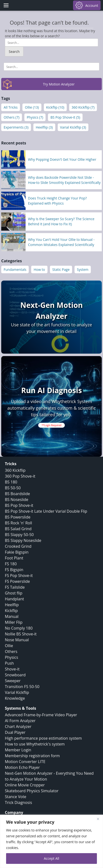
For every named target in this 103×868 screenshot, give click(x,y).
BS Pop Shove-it (19, 505)
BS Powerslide (18, 517)
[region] (51, 841)
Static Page (61, 269)
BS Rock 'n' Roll (19, 523)
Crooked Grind (18, 546)
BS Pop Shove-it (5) (65, 117)
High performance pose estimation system (43, 738)
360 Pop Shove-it (20, 476)
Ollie (9, 646)
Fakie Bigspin (17, 552)
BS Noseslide (17, 500)
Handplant (14, 599)
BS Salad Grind (18, 529)
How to (39, 269)
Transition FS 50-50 (22, 687)
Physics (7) (35, 117)
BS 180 (11, 482)
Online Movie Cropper (25, 785)
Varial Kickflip (17, 692)
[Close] (98, 819)
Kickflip (11, 611)
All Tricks (11, 107)
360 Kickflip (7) (83, 107)
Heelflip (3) (44, 127)
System (83, 269)
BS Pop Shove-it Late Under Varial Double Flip (46, 511)
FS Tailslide (15, 587)
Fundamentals (15, 269)
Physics (11, 657)
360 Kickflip (15, 470)
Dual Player (15, 732)
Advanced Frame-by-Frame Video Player (41, 715)
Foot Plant (14, 558)
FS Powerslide (17, 581)
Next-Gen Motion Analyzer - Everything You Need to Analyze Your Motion (49, 776)
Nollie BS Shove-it (21, 634)
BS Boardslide (17, 494)
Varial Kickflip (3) (73, 127)
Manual (12, 616)
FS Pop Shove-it (19, 576)
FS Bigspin (14, 570)
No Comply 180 (19, 628)
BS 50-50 (13, 488)
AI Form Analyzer (20, 721)
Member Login (18, 750)
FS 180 (11, 564)
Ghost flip (14, 593)
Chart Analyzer (18, 726)
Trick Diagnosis (19, 802)
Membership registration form (32, 756)
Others (11, 651)
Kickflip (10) (55, 107)
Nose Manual (17, 640)
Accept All (51, 858)
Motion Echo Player (22, 767)
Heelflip (12, 605)
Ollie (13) (32, 107)
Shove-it (12, 669)
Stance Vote (16, 797)
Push (9, 663)
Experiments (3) (16, 127)
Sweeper (13, 681)
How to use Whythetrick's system (35, 744)
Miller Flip (14, 622)
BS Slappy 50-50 (19, 535)
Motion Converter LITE (25, 762)
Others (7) (12, 117)
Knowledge (15, 698)
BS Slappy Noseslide (23, 540)
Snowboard (15, 675)
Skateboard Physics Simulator (32, 791)
